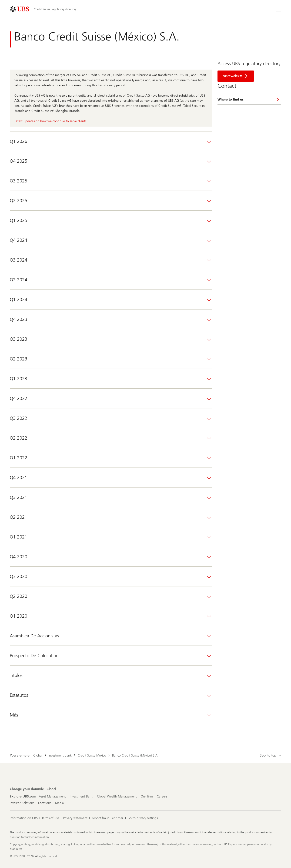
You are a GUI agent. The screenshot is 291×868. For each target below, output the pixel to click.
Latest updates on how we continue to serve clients (50, 121)
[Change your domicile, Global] (51, 789)
